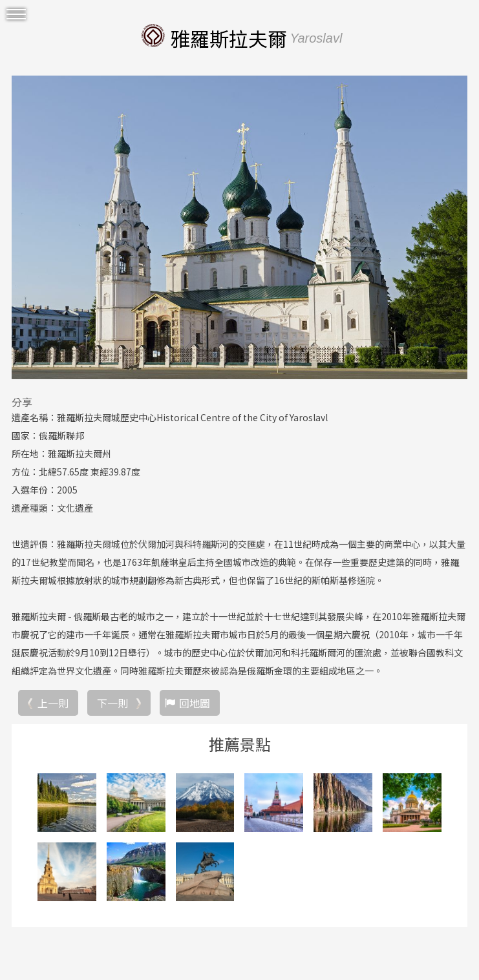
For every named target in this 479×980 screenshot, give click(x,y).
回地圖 (195, 703)
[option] (239, 227)
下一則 (112, 703)
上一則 (53, 703)
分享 (22, 402)
